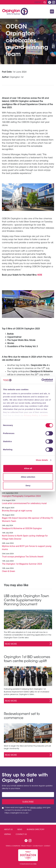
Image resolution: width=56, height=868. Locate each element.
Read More (11, 644)
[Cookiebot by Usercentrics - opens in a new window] (42, 380)
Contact (38, 2)
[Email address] (28, 795)
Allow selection (28, 477)
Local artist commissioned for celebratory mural (24, 503)
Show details (42, 460)
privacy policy (36, 808)
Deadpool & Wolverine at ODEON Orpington (22, 528)
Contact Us (21, 834)
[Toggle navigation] (52, 11)
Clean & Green (9, 571)
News (20, 830)
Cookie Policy (38, 846)
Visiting (8, 834)
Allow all (28, 468)
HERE (40, 275)
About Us (8, 830)
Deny (28, 485)
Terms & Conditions (13, 846)
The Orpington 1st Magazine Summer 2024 (22, 564)
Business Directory (36, 830)
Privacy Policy (31, 415)
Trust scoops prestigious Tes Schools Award (23, 557)
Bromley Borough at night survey (17, 511)
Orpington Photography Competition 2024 (21, 496)
